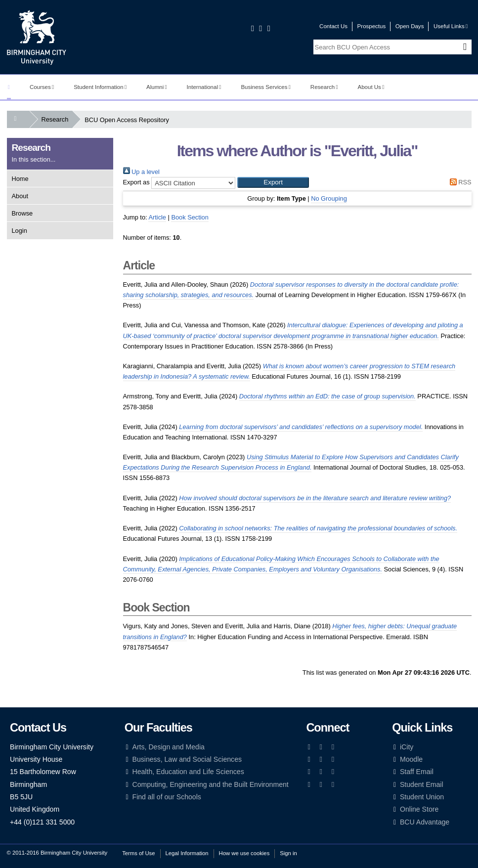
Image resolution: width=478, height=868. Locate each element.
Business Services (266, 87)
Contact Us (333, 26)
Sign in (288, 853)
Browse (22, 213)
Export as (136, 182)
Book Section (190, 217)
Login (20, 231)
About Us (371, 87)
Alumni (157, 87)
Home (20, 179)
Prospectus (372, 26)
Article (157, 217)
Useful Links (451, 26)
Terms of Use (138, 853)
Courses (42, 87)
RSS (459, 182)
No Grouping (329, 198)
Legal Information (187, 853)
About (20, 196)
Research (324, 87)
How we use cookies (244, 853)
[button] (273, 182)
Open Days (410, 26)
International (204, 87)
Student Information (100, 87)
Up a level (141, 172)
